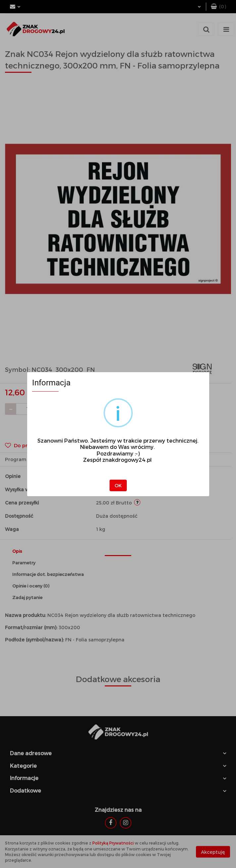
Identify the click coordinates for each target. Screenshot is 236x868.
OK (118, 485)
